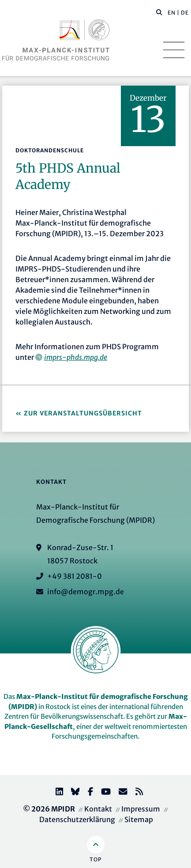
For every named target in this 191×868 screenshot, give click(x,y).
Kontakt (98, 809)
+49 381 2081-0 (75, 576)
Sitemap (139, 819)
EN (172, 13)
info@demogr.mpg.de (86, 592)
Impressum (141, 809)
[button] (159, 12)
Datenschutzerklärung (77, 819)
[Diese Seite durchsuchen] (155, 13)
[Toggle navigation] (174, 50)
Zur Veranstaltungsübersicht (83, 413)
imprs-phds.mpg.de (76, 357)
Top (95, 859)
